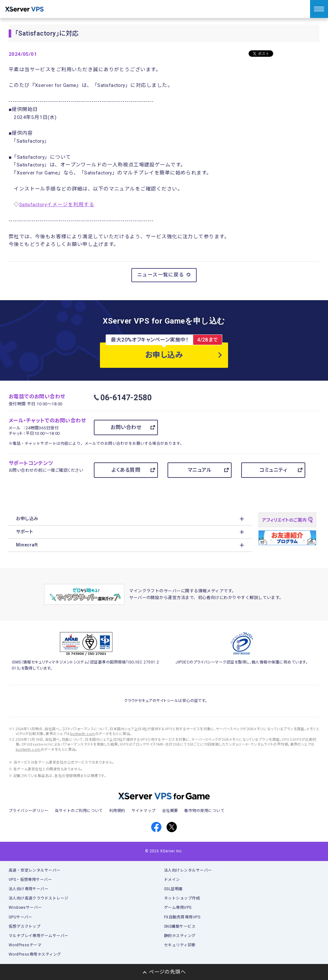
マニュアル (200, 470)
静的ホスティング (180, 936)
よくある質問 (126, 470)
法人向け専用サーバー (29, 889)
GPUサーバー (20, 917)
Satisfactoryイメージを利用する (57, 205)
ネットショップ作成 (182, 898)
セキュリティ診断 (180, 945)
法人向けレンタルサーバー (188, 870)
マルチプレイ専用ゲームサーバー (39, 936)
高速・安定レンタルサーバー (35, 870)
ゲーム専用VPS (178, 908)
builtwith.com (83, 734)
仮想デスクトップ (25, 926)
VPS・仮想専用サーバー (30, 880)
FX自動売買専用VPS (182, 917)
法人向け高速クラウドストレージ (39, 898)
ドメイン (172, 880)
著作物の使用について (204, 811)
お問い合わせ (126, 427)
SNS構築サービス (180, 926)
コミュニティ (273, 470)
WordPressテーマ (25, 945)
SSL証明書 (173, 889)
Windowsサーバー (25, 908)
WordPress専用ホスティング (35, 954)
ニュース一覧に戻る (164, 275)
